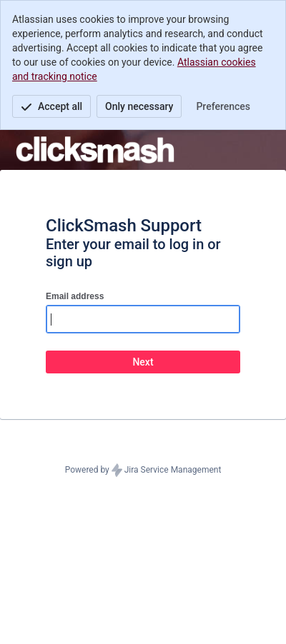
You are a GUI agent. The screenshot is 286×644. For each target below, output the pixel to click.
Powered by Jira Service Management (143, 471)
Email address (75, 296)
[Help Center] (95, 150)
